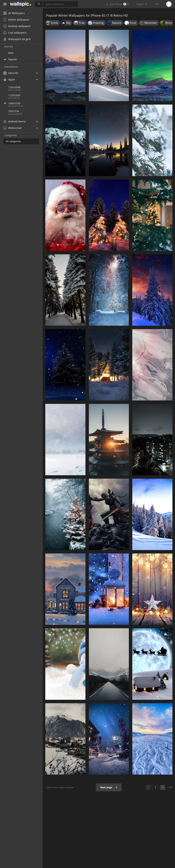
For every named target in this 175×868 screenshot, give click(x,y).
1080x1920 (25, 103)
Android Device (15, 122)
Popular (13, 59)
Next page (109, 787)
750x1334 (14, 111)
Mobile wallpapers (16, 20)
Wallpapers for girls (17, 39)
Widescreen (13, 128)
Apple (9, 79)
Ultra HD (11, 73)
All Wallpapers (14, 13)
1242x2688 (14, 87)
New (11, 53)
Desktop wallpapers (17, 26)
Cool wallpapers (15, 33)
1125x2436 (14, 95)
